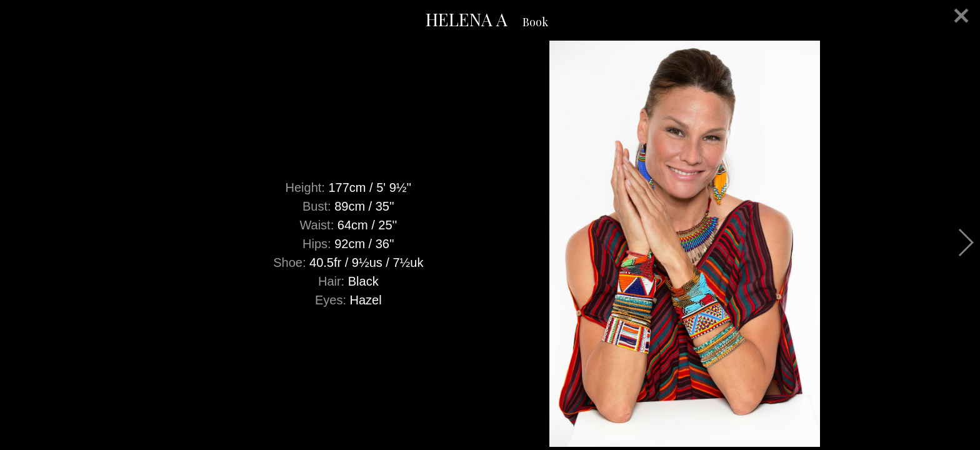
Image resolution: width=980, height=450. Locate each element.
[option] (490, 244)
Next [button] (965, 242)
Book (535, 22)
